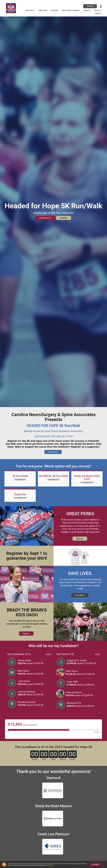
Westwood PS (74, 711)
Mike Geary (23, 679)
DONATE (64, 218)
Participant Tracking (71, 11)
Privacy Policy (49, 865)
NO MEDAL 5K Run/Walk (53, 479)
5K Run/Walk (20, 479)
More (97, 14)
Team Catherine (74, 700)
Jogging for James (77, 668)
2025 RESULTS (45, 218)
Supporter (20, 497)
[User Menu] (101, 6)
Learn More (53, 455)
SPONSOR (55, 11)
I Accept (95, 864)
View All (48, 662)
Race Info (30, 11)
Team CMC (72, 689)
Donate (90, 6)
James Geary (24, 668)
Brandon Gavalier (27, 710)
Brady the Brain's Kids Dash (87, 480)
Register (80, 542)
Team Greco (72, 679)
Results (98, 11)
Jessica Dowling (26, 699)
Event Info (43, 11)
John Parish (24, 689)
